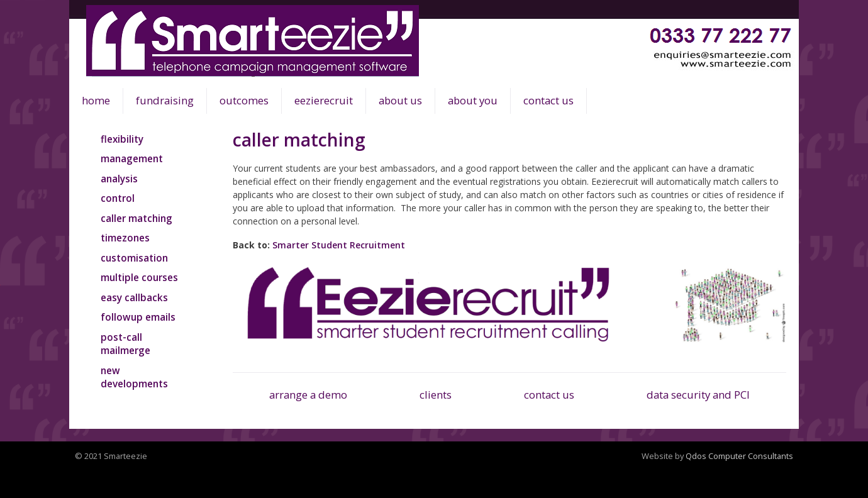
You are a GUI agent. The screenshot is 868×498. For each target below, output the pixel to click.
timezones (125, 238)
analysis (119, 179)
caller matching (136, 218)
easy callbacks (134, 297)
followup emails (138, 317)
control (118, 198)
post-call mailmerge (125, 344)
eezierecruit (324, 100)
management (132, 158)
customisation (134, 258)
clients (436, 395)
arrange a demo (308, 395)
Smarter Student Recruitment (339, 245)
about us (400, 100)
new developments (134, 377)
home (96, 100)
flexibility (122, 139)
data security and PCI (698, 395)
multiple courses (139, 277)
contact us (548, 100)
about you (473, 100)
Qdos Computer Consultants (739, 456)
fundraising (165, 100)
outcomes (244, 100)
